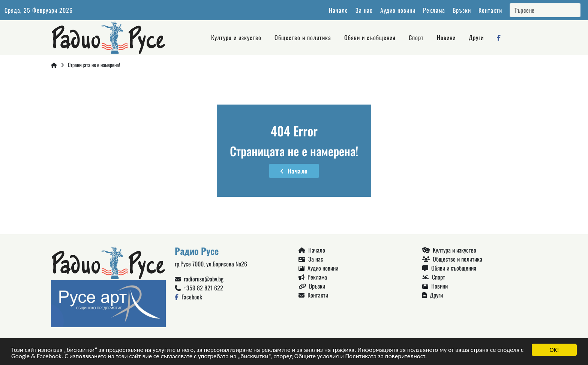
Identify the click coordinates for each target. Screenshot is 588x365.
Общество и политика (303, 37)
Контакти (490, 10)
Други (476, 37)
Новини (446, 37)
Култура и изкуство (236, 37)
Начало (338, 10)
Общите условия (317, 357)
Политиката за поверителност (385, 357)
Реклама (434, 10)
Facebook (188, 297)
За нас (364, 10)
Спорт (416, 37)
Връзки (462, 10)
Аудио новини (398, 10)
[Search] (545, 10)
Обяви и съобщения (370, 37)
